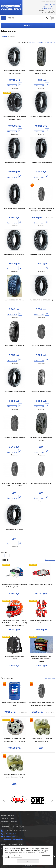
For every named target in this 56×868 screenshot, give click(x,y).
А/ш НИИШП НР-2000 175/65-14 (41, 346)
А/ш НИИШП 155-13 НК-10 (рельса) (41, 162)
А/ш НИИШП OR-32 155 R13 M (14, 346)
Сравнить (20, 84)
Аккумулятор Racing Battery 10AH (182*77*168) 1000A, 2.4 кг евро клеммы (41, 659)
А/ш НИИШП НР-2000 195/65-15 (15, 438)
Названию (40, 42)
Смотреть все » (50, 560)
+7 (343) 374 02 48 (49, 5)
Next (52, 801)
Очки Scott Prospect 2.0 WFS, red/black (41, 584)
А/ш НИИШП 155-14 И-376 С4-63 (15, 208)
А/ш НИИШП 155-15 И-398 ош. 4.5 (41, 483)
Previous (4, 801)
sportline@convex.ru (48, 9)
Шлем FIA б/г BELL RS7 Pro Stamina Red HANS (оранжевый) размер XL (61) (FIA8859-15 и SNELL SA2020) (15, 623)
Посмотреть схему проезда (14, 839)
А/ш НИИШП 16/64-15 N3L (15, 529)
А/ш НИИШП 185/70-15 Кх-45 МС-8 (41, 254)
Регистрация (51, 2)
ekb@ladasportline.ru (48, 7)
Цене (31, 42)
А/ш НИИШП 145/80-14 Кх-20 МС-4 (41, 117)
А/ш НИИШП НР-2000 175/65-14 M (14, 392)
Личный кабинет (9, 821)
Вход (43, 2)
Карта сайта (28, 865)
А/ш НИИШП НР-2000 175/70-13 (41, 392)
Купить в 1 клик (12, 85)
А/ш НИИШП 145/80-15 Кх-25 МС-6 (15, 162)
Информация (8, 815)
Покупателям (8, 818)
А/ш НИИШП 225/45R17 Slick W (15, 300)
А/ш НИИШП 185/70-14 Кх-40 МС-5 (14, 254)
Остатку (50, 42)
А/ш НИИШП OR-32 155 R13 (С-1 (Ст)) (41, 300)
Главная (4, 36)
